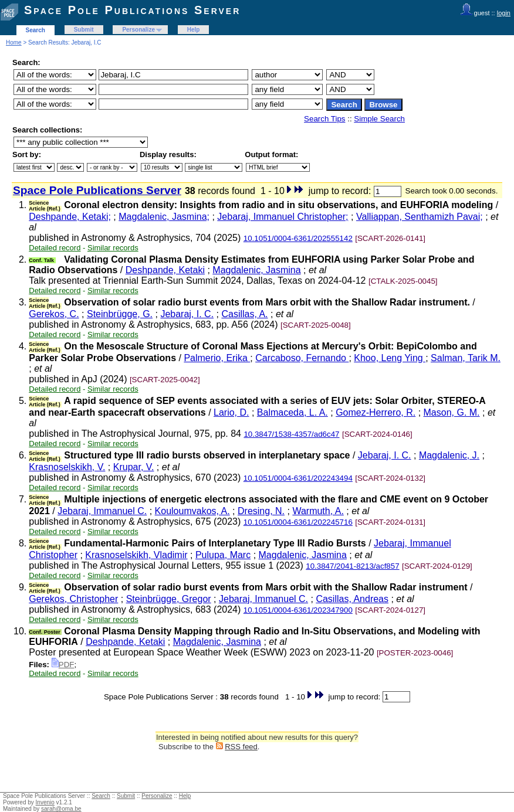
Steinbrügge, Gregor (169, 599)
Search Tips (324, 119)
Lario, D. (231, 412)
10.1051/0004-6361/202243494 (298, 478)
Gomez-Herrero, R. (376, 412)
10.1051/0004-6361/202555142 (298, 238)
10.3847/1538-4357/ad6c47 (291, 434)
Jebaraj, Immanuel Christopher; (283, 217)
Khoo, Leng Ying (390, 358)
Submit (84, 30)
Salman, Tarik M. (466, 358)
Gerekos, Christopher (73, 599)
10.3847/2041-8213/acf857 (352, 566)
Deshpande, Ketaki (165, 270)
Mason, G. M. (452, 412)
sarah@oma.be (61, 809)
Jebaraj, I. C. (187, 314)
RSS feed (241, 747)
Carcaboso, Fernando (302, 358)
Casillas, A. (244, 314)
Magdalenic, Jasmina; (164, 217)
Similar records (113, 248)
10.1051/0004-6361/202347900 (298, 610)
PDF (63, 665)
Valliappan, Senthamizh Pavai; (420, 217)
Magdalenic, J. (449, 455)
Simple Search (379, 119)
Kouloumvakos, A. (192, 511)
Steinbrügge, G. (120, 314)
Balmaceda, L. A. (292, 412)
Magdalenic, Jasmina (256, 270)
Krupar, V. (134, 467)
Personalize (138, 30)
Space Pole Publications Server (132, 10)
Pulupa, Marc (223, 555)
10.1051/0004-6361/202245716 (298, 522)
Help (194, 30)
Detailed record (55, 248)
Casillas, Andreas (352, 599)
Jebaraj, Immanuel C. (102, 511)
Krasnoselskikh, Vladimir (136, 555)
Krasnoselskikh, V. (67, 467)
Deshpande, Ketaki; (70, 217)
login (504, 13)
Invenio (45, 802)
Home (14, 43)
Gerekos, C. (54, 314)
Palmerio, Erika (217, 358)
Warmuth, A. (318, 511)
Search (35, 30)
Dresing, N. (261, 511)
